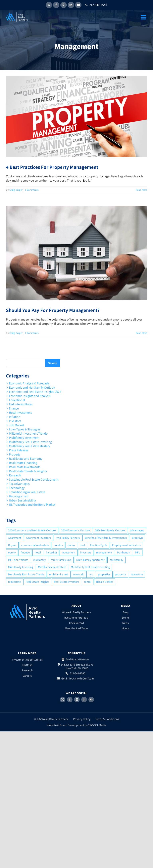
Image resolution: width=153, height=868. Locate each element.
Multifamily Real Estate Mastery (29, 446)
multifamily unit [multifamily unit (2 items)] (59, 574)
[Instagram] (77, 700)
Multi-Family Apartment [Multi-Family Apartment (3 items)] (90, 560)
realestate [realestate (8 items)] (137, 574)
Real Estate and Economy (26, 459)
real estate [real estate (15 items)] (14, 582)
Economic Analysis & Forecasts (29, 383)
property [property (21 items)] (121, 574)
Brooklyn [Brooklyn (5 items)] (137, 538)
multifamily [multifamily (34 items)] (116, 560)
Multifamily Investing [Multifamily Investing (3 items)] (21, 567)
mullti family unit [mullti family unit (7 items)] (61, 560)
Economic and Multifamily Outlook (32, 388)
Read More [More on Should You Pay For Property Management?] (141, 333)
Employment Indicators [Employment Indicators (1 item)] (126, 545)
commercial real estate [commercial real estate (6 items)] (35, 545)
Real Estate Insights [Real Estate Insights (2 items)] (37, 582)
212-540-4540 (96, 5)
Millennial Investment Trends (28, 434)
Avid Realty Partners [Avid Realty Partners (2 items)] (68, 538)
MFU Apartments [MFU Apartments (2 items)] (18, 560)
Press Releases (19, 450)
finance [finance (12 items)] (25, 552)
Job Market (16, 425)
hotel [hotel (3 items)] (38, 552)
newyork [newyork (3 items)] (78, 574)
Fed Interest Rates (21, 404)
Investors (15, 421)
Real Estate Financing (23, 463)
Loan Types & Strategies (25, 429)
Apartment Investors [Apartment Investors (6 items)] (38, 538)
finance (14, 408)
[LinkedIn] (84, 700)
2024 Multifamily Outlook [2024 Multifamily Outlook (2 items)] (110, 530)
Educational (17, 400)
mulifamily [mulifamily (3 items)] (39, 560)
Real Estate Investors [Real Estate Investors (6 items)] (67, 582)
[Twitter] (63, 700)
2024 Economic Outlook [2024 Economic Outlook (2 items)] (76, 530)
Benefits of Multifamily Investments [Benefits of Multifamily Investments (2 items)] (106, 538)
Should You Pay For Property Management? (53, 310)
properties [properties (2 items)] (104, 574)
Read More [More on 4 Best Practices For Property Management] (141, 190)
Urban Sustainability (22, 500)
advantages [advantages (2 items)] (137, 530)
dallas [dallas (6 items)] (71, 545)
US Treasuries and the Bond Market (32, 505)
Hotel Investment (20, 413)
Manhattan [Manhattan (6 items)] (124, 552)
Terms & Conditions (107, 719)
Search (53, 363)
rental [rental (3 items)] (88, 582)
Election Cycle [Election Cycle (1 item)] (99, 545)
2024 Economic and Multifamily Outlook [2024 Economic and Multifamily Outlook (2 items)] (32, 530)
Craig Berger (16, 190)
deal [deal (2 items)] (82, 545)
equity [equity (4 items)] (12, 552)
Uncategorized (19, 496)
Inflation (15, 417)
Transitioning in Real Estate (27, 492)
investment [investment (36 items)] (69, 552)
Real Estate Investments (25, 467)
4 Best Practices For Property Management (52, 167)
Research (15, 475)
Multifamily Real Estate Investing (30, 442)
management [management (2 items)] (104, 552)
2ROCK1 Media (97, 725)
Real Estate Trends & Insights (28, 471)
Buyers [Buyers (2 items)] (12, 545)
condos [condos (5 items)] (58, 545)
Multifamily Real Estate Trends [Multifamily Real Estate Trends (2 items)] (26, 574)
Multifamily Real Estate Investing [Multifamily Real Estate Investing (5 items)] (90, 567)
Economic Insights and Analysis (30, 396)
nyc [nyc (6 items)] (91, 574)
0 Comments (32, 190)
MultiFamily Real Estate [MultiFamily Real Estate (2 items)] (52, 567)
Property (15, 454)
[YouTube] (91, 700)
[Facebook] (70, 700)
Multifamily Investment (24, 438)
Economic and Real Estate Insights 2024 (35, 392)
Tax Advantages (19, 484)
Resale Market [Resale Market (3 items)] (104, 582)
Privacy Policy (82, 719)
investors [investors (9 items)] (86, 552)
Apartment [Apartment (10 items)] (15, 538)
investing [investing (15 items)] (51, 552)
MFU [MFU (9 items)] (138, 552)
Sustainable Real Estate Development (34, 479)
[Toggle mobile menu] (144, 17)
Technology (17, 488)
